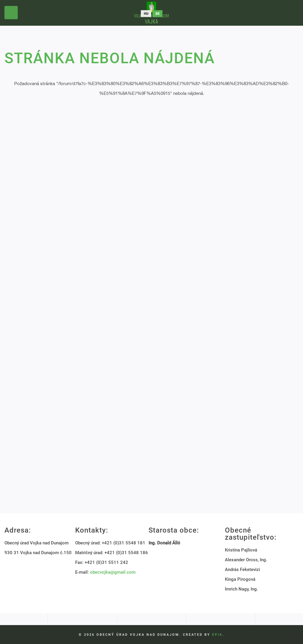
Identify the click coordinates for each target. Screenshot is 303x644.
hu (146, 14)
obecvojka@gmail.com (113, 572)
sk (157, 14)
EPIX (217, 635)
